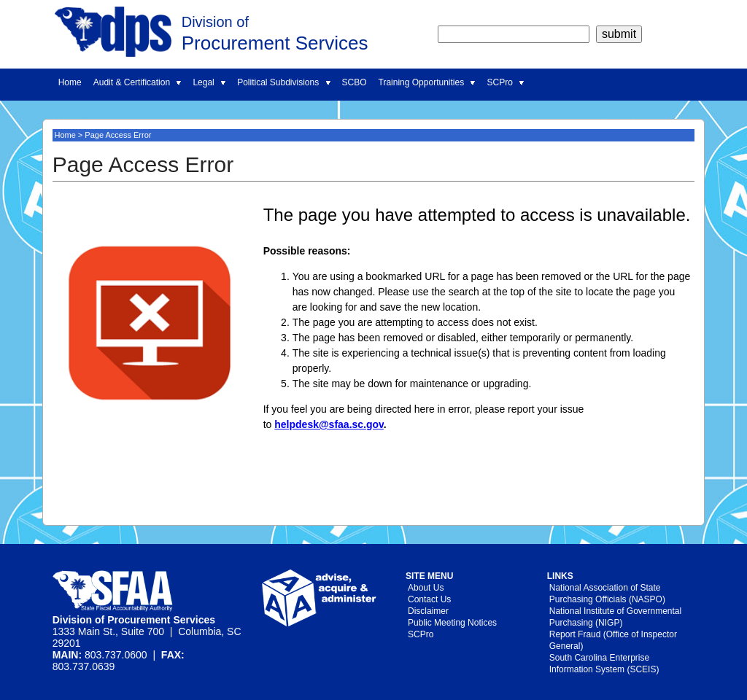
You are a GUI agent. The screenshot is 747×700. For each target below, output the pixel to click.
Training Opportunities (427, 82)
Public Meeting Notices (452, 623)
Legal (209, 82)
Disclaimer (428, 611)
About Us (426, 588)
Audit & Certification (138, 82)
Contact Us (429, 599)
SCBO (355, 82)
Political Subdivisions (283, 82)
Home (70, 82)
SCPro (505, 82)
